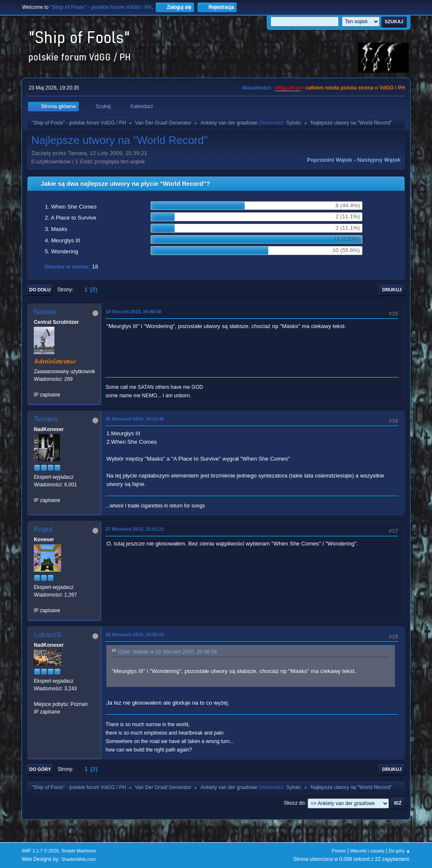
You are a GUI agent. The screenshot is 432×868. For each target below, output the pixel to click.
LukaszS (47, 635)
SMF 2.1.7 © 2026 (40, 851)
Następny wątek (379, 160)
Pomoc (339, 851)
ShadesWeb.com (78, 859)
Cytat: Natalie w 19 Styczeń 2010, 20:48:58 (167, 652)
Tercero (46, 419)
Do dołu (40, 290)
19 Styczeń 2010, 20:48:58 (133, 312)
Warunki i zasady (367, 851)
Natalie (45, 312)
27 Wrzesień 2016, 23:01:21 (135, 529)
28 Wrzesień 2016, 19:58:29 (135, 635)
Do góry (40, 769)
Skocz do (294, 803)
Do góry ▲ (399, 851)
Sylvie (293, 123)
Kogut (43, 529)
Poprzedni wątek (330, 160)
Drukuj (392, 290)
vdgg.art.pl (288, 88)
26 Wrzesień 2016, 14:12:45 (135, 419)
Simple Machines (79, 851)
